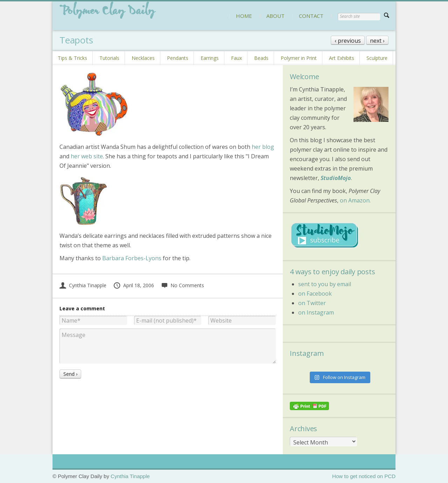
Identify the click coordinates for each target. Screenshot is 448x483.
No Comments (183, 285)
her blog (263, 147)
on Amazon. (355, 200)
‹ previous (348, 41)
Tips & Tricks (72, 58)
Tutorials (109, 58)
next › (377, 41)
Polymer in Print (299, 58)
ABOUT (275, 16)
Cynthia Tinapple (83, 285)
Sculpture (377, 58)
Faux (236, 58)
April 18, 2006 (134, 285)
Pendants (178, 58)
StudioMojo (336, 178)
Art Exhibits (342, 58)
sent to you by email (325, 284)
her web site (87, 156)
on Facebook (315, 294)
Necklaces (143, 58)
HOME (244, 16)
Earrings (210, 58)
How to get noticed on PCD (364, 476)
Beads (261, 58)
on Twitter (312, 303)
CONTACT (311, 16)
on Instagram (316, 312)
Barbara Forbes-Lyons (132, 258)
